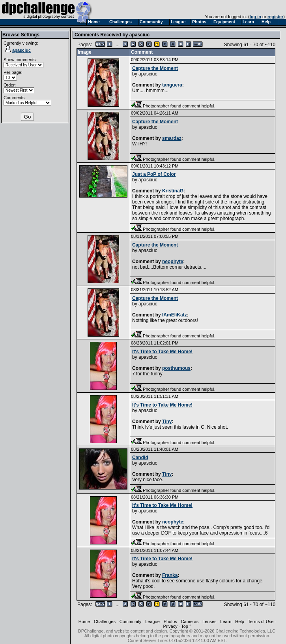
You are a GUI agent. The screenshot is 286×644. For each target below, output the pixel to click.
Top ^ (186, 626)
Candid (140, 458)
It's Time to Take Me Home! (162, 352)
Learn (226, 621)
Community (131, 621)
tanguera (172, 85)
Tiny (167, 422)
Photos (170, 621)
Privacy (170, 626)
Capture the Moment (155, 68)
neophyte (173, 262)
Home (84, 621)
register (275, 17)
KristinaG (173, 191)
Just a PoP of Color (154, 174)
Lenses (209, 621)
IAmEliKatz (175, 315)
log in (255, 17)
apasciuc (18, 50)
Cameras (190, 621)
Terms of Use (261, 621)
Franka (170, 575)
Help (240, 621)
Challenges (105, 621)
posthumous (176, 368)
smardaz (172, 138)
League (152, 621)
